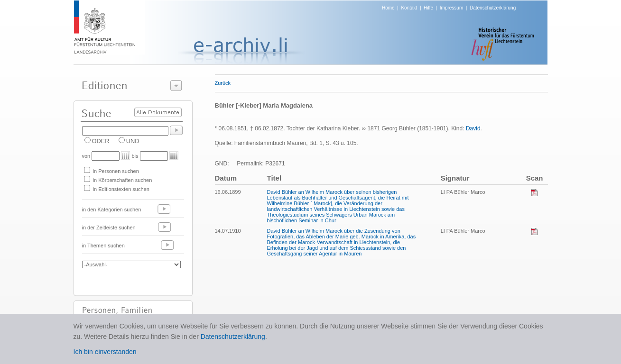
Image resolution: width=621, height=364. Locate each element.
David (473, 128)
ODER (101, 141)
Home (388, 8)
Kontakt (409, 8)
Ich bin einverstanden (105, 352)
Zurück (223, 83)
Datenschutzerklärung (493, 8)
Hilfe (428, 8)
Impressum (451, 8)
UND (133, 141)
